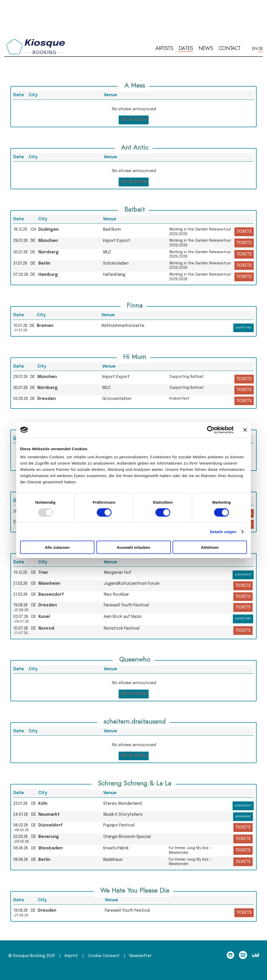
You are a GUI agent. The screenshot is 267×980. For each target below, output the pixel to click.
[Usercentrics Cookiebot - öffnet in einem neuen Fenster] (211, 430)
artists (164, 48)
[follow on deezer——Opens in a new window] (257, 956)
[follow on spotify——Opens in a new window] (245, 956)
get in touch (134, 120)
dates (186, 48)
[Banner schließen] (245, 430)
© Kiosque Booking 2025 (32, 956)
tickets (244, 232)
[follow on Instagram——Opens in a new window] (232, 956)
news (206, 48)
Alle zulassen (57, 547)
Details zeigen (223, 531)
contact (229, 48)
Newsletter (141, 956)
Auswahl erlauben (133, 547)
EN (254, 48)
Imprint (71, 956)
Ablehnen (210, 547)
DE (260, 48)
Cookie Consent (104, 956)
